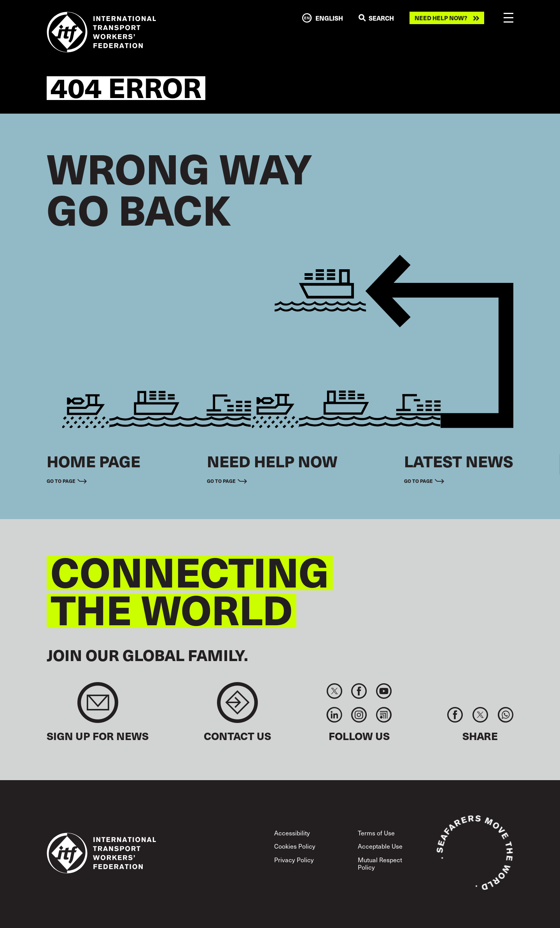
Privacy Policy (294, 860)
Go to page (61, 481)
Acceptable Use (380, 846)
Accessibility (292, 833)
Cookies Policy (295, 846)
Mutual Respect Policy (380, 863)
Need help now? (441, 18)
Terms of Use (376, 833)
